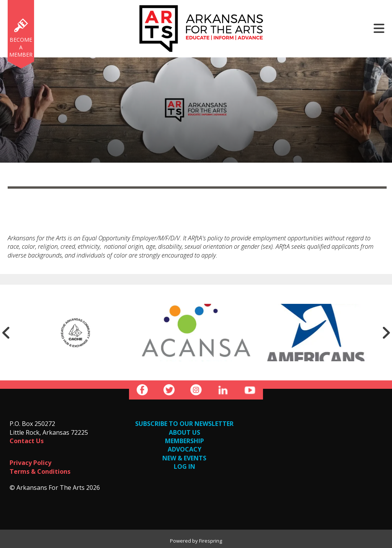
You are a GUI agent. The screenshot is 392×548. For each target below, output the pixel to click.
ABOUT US (185, 432)
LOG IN (185, 466)
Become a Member (21, 47)
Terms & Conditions (40, 471)
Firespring (211, 541)
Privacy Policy (30, 463)
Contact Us (27, 441)
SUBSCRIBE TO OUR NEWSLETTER (184, 424)
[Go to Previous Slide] (6, 333)
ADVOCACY (185, 449)
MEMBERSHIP (185, 441)
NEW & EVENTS (184, 458)
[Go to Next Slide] (386, 333)
